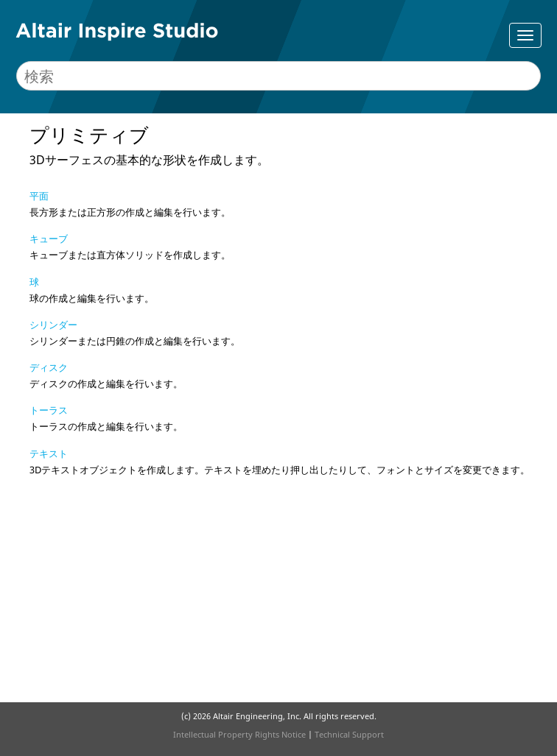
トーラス (49, 410)
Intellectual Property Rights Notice (239, 734)
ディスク (49, 367)
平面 (39, 196)
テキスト (49, 453)
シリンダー (53, 325)
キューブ (49, 239)
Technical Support (349, 734)
